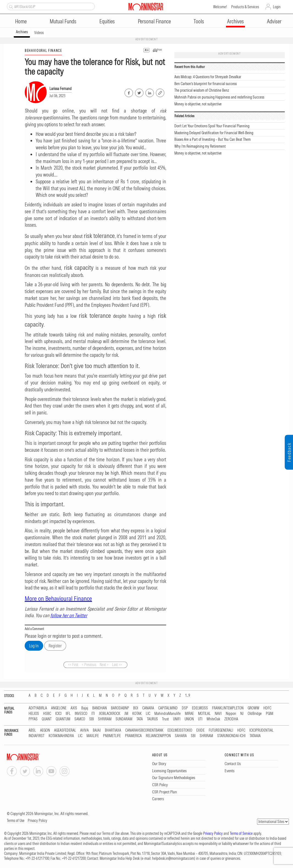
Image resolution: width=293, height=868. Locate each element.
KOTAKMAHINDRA (61, 736)
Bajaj (85, 708)
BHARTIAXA (113, 730)
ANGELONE (59, 708)
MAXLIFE (93, 736)
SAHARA (181, 736)
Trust (165, 719)
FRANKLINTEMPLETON (228, 708)
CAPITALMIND (168, 708)
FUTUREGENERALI (221, 730)
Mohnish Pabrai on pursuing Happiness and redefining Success (219, 97)
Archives (235, 21)
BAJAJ (97, 730)
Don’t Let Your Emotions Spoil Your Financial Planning (212, 126)
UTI (200, 719)
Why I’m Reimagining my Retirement (200, 146)
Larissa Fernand (61, 89)
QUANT (47, 719)
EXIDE (200, 730)
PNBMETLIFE (112, 736)
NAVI (218, 714)
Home (21, 21)
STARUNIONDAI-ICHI (231, 736)
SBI (92, 719)
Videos (39, 33)
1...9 (188, 696)
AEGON (45, 730)
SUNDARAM (124, 719)
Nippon (231, 714)
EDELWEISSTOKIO (180, 730)
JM (126, 714)
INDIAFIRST (37, 736)
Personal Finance (154, 21)
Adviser (274, 21)
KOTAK (137, 714)
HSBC (47, 714)
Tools (199, 21)
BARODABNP (120, 708)
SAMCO (80, 719)
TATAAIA (255, 736)
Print (160, 50)
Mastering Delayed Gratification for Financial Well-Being (214, 133)
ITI (93, 714)
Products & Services (245, 7)
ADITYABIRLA (38, 708)
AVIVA (84, 730)
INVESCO (81, 714)
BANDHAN (100, 708)
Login (277, 7)
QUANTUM (63, 719)
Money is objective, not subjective (198, 104)
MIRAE (189, 714)
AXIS (74, 708)
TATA (140, 719)
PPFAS (33, 719)
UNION (189, 719)
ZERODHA (231, 719)
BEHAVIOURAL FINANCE (43, 51)
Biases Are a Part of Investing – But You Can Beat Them (213, 139)
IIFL (68, 714)
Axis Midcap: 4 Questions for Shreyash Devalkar (208, 77)
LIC (148, 714)
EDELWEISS (200, 708)
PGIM (270, 714)
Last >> (117, 665)
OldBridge (255, 714)
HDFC (267, 708)
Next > (104, 665)
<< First (73, 665)
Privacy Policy (37, 821)
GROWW (253, 708)
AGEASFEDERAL (65, 730)
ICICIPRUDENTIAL (261, 730)
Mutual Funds (63, 21)
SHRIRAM (105, 719)
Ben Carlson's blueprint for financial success (206, 84)
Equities (107, 21)
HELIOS (34, 714)
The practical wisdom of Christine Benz (202, 90)
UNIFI (177, 719)
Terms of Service (241, 833)
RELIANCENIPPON (158, 736)
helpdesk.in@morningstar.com (173, 858)
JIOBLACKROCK (110, 714)
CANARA (148, 708)
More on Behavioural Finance (58, 598)
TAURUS (152, 719)
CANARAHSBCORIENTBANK (144, 730)
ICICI (58, 714)
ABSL (32, 730)
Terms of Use (16, 821)
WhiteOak (213, 719)
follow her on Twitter (69, 615)
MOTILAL (204, 714)
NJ (242, 714)
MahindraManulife (168, 714)
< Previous (89, 665)
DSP (185, 708)
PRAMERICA (133, 736)
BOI (136, 708)
